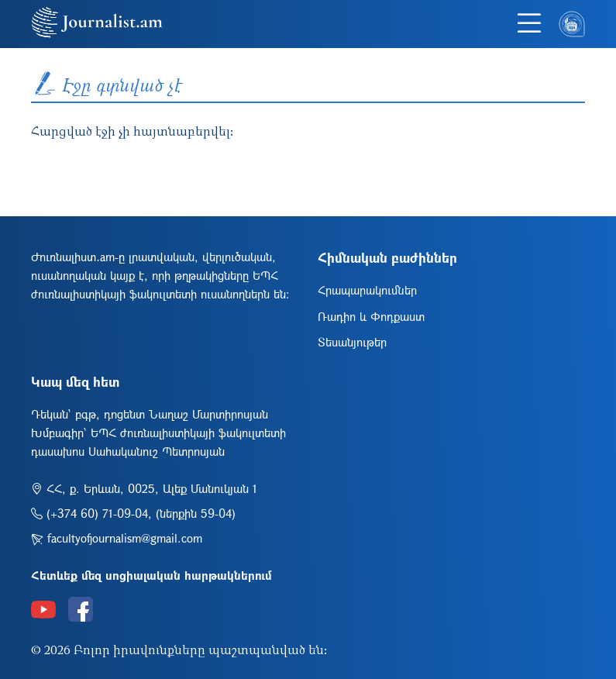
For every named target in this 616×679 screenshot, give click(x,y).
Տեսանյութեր (352, 342)
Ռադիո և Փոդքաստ (371, 316)
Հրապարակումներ (367, 290)
